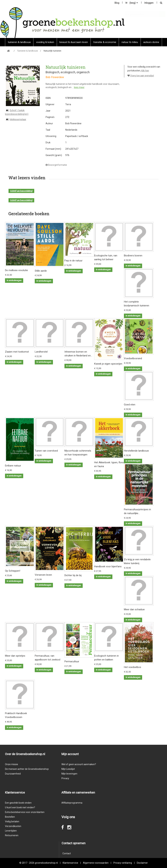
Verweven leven (43, 575)
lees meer (79, 87)
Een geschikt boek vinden (18, 803)
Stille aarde (41, 271)
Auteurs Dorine (151, 42)
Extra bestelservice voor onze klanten (25, 812)
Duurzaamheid (13, 774)
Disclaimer (142, 863)
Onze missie (12, 764)
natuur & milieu (130, 42)
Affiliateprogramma (72, 803)
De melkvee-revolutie (16, 270)
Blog (117, 3)
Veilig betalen (12, 822)
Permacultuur (72, 661)
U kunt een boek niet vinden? (20, 807)
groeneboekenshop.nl (47, 863)
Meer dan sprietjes (15, 656)
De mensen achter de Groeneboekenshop (27, 769)
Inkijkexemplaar (18, 119)
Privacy (65, 778)
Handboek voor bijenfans (108, 566)
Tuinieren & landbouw (19, 42)
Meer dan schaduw (134, 609)
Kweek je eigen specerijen (108, 364)
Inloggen (149, 3)
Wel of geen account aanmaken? (79, 764)
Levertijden (11, 831)
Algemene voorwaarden (96, 863)
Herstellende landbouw (136, 451)
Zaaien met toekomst (17, 352)
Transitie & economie (105, 42)
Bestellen (10, 817)
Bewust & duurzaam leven (74, 42)
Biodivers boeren (133, 256)
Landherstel (41, 352)
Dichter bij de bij (73, 575)
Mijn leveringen (69, 774)
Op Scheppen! (13, 571)
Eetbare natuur (13, 466)
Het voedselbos (133, 667)
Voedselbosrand (133, 358)
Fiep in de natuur (73, 261)
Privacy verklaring (123, 863)
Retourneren (12, 835)
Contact (67, 853)
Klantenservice (70, 863)
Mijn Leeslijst (68, 769)
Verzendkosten (13, 826)
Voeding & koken (45, 42)
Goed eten (130, 405)
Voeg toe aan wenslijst (141, 76)
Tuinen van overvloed (46, 451)
